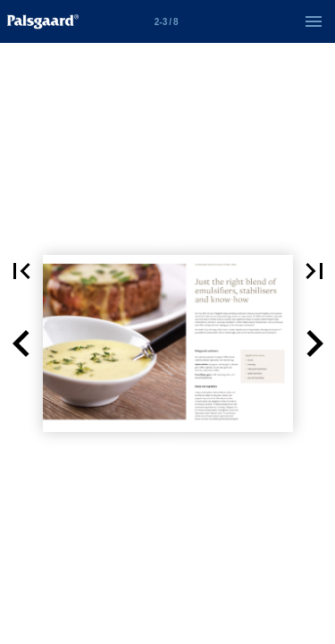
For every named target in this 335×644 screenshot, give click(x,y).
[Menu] (314, 21)
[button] (21, 343)
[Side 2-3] (166, 21)
